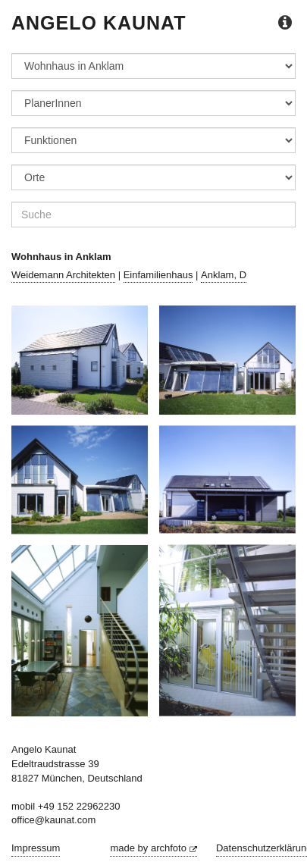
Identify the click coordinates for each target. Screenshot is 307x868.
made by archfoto (153, 848)
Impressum (36, 848)
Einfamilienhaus (158, 275)
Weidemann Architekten (63, 275)
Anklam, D (224, 275)
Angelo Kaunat (99, 23)
